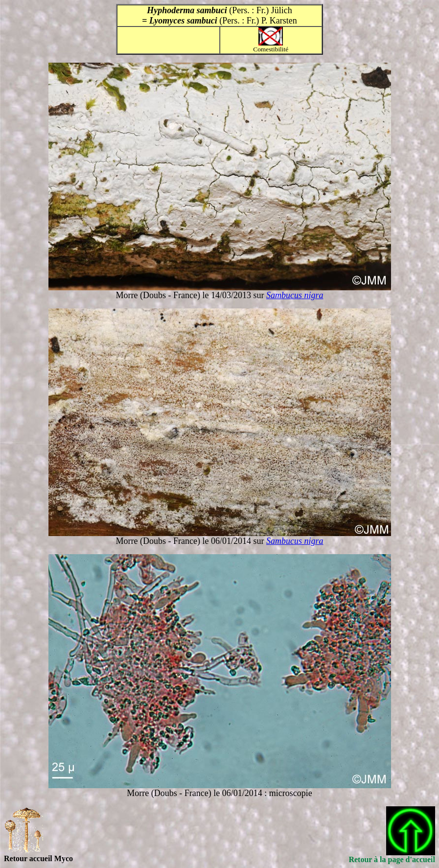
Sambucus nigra (295, 295)
